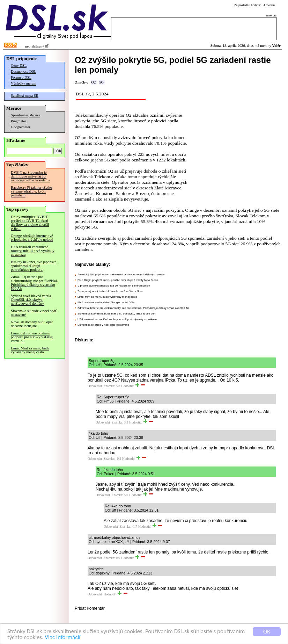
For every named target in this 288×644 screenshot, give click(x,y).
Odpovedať (95, 386)
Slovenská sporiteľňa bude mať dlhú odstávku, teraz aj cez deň (116, 314)
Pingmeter (19, 121)
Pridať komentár (90, 608)
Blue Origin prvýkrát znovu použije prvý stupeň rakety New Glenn (118, 280)
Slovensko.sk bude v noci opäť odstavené (34, 313)
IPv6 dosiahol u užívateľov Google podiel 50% (106, 302)
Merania (35, 115)
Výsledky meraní (24, 83)
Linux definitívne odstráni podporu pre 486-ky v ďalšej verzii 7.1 (32, 337)
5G (101, 82)
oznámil (157, 115)
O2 (93, 82)
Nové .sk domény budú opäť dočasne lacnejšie (32, 324)
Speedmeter (20, 115)
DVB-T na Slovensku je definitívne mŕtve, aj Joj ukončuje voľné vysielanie (31, 176)
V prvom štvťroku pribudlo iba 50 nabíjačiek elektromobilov (114, 286)
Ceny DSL (19, 66)
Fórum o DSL (21, 77)
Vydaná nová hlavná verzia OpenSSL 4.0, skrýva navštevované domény (31, 300)
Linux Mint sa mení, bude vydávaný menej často (30, 350)
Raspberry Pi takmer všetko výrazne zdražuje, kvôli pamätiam (31, 191)
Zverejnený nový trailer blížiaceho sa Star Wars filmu (110, 291)
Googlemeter (21, 127)
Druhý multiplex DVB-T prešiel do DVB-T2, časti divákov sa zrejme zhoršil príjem (30, 223)
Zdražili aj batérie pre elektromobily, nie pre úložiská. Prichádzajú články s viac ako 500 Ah (34, 283)
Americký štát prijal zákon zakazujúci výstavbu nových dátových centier (121, 274)
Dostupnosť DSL (24, 71)
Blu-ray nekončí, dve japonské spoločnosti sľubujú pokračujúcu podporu (34, 266)
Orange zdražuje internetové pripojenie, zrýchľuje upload (32, 238)
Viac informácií (62, 638)
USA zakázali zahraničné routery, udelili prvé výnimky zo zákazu (33, 251)
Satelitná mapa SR (25, 96)
